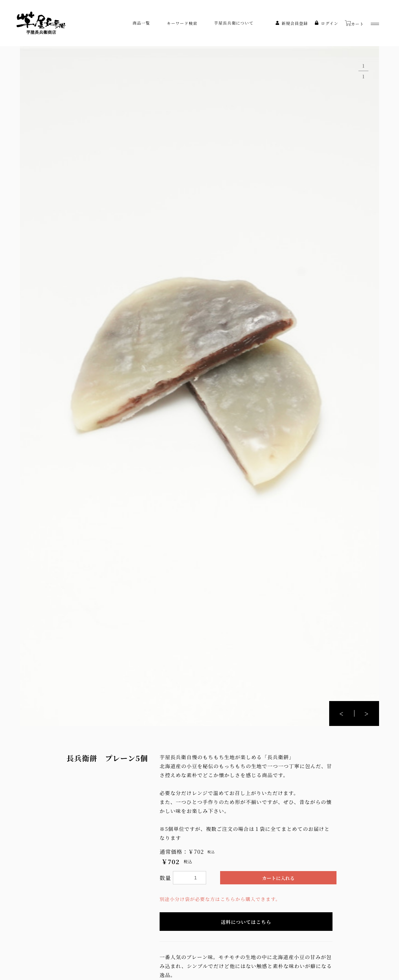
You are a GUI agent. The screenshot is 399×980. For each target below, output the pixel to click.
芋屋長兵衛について (234, 23)
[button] (367, 713)
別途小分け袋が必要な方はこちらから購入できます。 (220, 899)
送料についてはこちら (246, 922)
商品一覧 (141, 23)
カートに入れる (278, 878)
